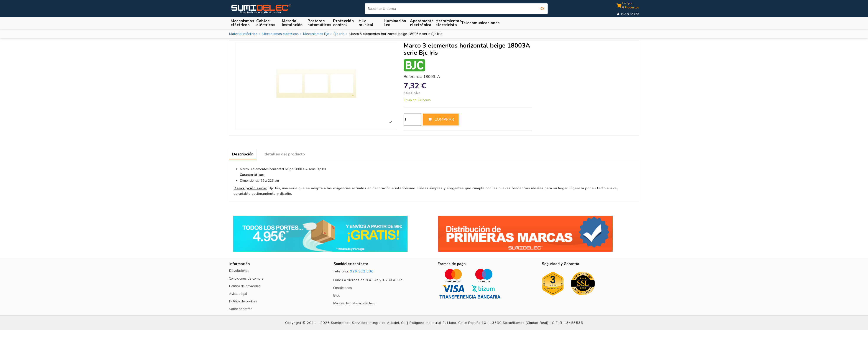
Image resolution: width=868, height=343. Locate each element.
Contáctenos (343, 288)
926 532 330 (362, 271)
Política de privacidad (245, 286)
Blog (337, 295)
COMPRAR (441, 119)
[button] (293, 23)
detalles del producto (285, 154)
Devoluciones (239, 271)
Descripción (243, 154)
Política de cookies (243, 301)
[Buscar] (456, 9)
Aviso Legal (238, 294)
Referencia (413, 77)
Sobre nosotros (241, 309)
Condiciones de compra (246, 279)
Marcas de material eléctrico (354, 303)
